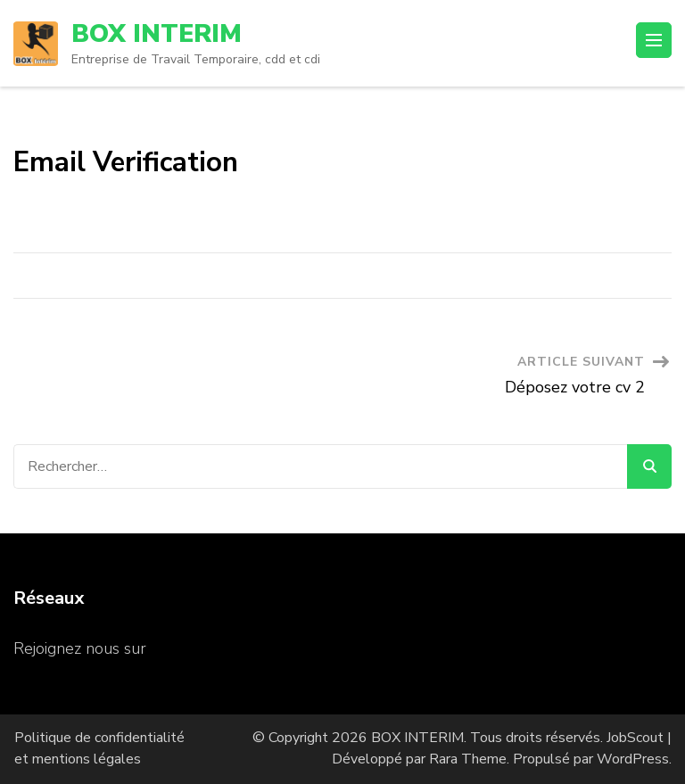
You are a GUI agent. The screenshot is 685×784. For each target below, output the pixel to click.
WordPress (633, 759)
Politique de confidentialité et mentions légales (99, 748)
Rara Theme (468, 759)
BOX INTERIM (157, 34)
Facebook (185, 648)
